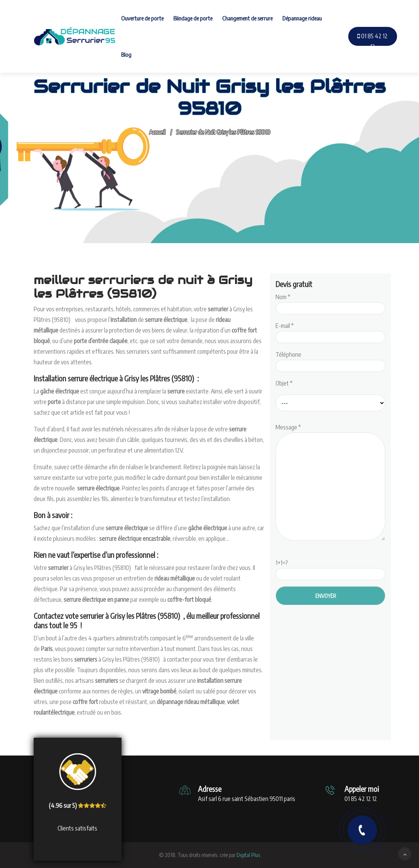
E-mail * (330, 331)
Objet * (284, 383)
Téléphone (330, 360)
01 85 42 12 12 (372, 41)
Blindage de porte (193, 18)
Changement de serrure (247, 18)
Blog (126, 55)
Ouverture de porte (142, 18)
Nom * (330, 303)
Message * (330, 483)
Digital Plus (248, 855)
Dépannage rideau (302, 18)
